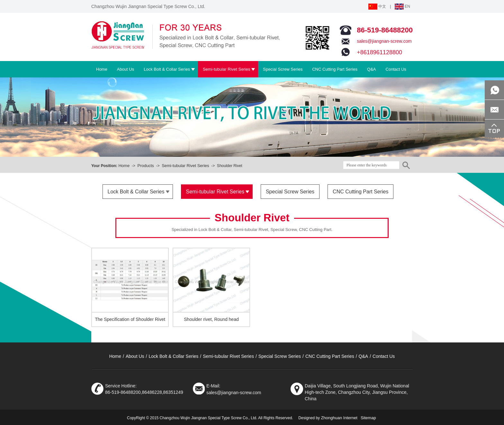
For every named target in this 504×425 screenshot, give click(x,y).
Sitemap (368, 418)
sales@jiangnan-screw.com (384, 41)
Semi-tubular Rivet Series (185, 166)
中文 (377, 6)
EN (402, 6)
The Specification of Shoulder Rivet (130, 319)
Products (145, 166)
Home (124, 166)
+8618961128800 (379, 52)
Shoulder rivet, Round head (211, 319)
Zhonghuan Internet (339, 418)
